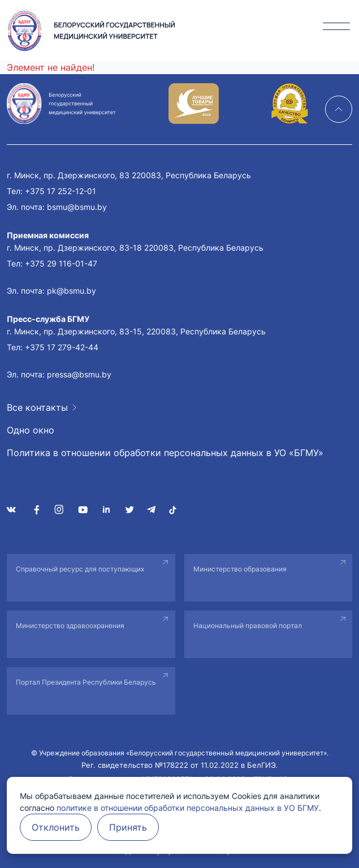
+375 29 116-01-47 (61, 263)
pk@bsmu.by (72, 291)
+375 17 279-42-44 (62, 347)
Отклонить (56, 827)
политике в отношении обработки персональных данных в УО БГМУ (188, 808)
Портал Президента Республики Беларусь (86, 682)
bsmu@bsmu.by (77, 207)
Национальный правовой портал (248, 626)
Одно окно (31, 430)
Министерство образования (240, 569)
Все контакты (37, 407)
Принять (128, 827)
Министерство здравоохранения (70, 626)
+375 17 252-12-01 (60, 191)
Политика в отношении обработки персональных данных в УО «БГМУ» (165, 453)
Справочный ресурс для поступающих (80, 569)
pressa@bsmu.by (79, 374)
